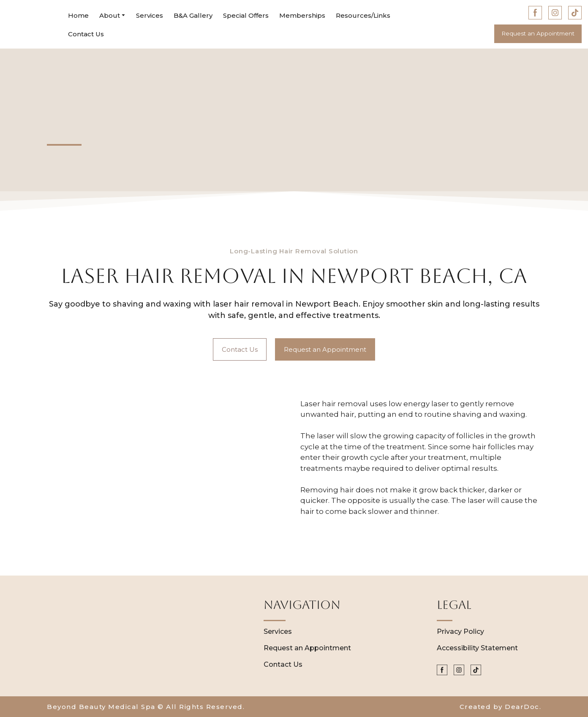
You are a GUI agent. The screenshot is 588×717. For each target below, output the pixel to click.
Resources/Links (363, 15)
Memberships (302, 15)
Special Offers (246, 15)
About (110, 15)
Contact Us (86, 34)
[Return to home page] (31, 24)
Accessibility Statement (477, 648)
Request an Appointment (307, 648)
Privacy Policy (460, 631)
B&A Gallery (193, 15)
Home (78, 15)
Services (150, 15)
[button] (535, 13)
